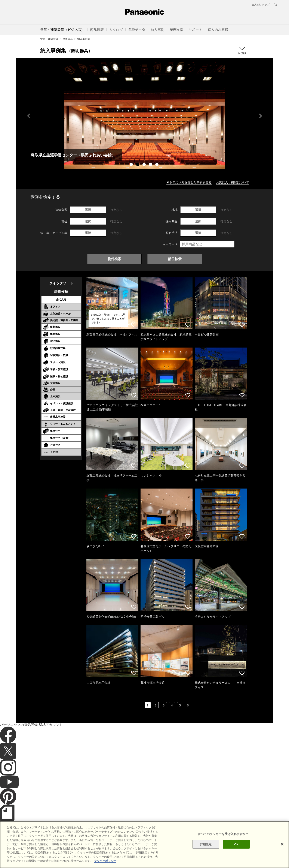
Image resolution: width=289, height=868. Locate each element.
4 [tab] (151, 165)
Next (261, 116)
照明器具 (68, 39)
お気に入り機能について (233, 182)
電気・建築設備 (49, 39)
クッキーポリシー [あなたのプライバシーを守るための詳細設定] (105, 861)
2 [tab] (138, 165)
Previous (29, 116)
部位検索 (175, 259)
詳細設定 (206, 844)
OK (236, 844)
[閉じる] (282, 844)
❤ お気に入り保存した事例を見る (189, 182)
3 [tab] (145, 165)
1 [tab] (132, 165)
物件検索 (114, 259)
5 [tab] (157, 165)
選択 (88, 210)
